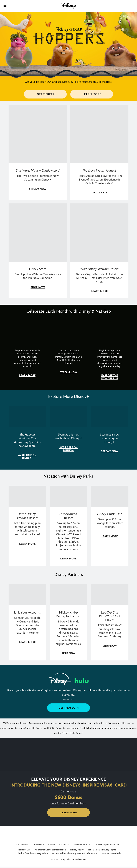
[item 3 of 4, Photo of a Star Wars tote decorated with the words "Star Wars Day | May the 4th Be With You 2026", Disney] (38, 251)
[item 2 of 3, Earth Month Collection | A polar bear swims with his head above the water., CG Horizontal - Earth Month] (69, 353)
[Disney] (68, 6)
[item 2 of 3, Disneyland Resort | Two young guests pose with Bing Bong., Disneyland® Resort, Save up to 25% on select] (69, 526)
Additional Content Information (50, 850)
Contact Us (64, 845)
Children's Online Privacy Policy (32, 853)
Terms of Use (24, 850)
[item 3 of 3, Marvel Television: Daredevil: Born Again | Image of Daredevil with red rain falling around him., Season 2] (110, 436)
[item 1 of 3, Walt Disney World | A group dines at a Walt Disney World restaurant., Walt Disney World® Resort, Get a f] (27, 526)
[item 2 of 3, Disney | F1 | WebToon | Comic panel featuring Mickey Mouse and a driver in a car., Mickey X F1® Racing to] (69, 622)
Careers (52, 845)
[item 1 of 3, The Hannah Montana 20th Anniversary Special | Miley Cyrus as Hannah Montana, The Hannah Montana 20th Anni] (27, 436)
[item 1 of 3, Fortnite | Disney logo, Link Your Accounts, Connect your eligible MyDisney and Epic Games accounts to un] (27, 622)
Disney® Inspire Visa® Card (107, 845)
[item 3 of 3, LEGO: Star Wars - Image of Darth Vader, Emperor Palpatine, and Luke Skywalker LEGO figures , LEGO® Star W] (110, 622)
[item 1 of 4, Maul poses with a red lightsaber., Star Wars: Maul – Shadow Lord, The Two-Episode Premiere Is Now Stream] (38, 152)
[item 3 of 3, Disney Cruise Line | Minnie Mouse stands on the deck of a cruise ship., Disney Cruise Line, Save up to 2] (110, 526)
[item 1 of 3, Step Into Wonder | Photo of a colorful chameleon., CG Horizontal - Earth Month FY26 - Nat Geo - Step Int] (27, 353)
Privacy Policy (77, 850)
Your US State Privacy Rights (102, 850)
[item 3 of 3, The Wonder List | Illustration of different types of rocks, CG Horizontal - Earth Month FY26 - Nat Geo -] (110, 353)
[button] (5, 6)
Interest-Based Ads (111, 853)
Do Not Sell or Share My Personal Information (75, 853)
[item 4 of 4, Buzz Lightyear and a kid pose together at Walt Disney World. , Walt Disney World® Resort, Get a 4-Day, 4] (99, 251)
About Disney (22, 845)
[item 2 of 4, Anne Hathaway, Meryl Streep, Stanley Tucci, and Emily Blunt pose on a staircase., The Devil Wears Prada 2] (99, 152)
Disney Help (38, 845)
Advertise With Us (82, 845)
